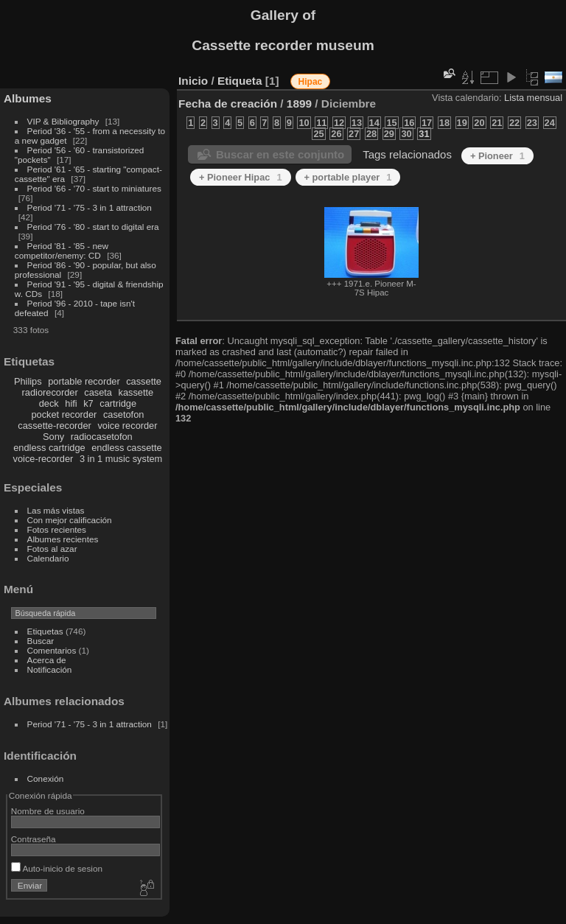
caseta (98, 392)
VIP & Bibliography (64, 121)
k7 (88, 403)
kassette (136, 392)
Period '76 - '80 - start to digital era (93, 227)
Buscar (41, 641)
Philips (28, 381)
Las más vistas (56, 510)
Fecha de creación (228, 104)
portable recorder (84, 381)
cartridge (118, 403)
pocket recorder (64, 414)
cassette (144, 381)
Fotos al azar (52, 549)
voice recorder (127, 426)
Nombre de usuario (48, 811)
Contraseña (34, 839)
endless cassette (126, 448)
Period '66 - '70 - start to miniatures (94, 188)
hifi (71, 403)
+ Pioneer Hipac (241, 177)
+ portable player (348, 177)
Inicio (193, 81)
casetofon (124, 414)
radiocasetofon (102, 437)
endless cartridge (49, 448)
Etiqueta (240, 81)
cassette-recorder (55, 426)
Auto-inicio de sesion (57, 868)
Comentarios (52, 650)
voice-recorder (43, 459)
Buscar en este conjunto (280, 154)
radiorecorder (50, 392)
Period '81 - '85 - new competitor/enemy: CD (62, 251)
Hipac (311, 82)
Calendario (48, 558)
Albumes (28, 98)
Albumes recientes (63, 539)
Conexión (46, 778)
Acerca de (47, 660)
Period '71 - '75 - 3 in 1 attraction (90, 207)
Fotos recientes (57, 529)
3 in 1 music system (121, 459)
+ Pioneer (497, 156)
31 (424, 134)
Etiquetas (45, 631)
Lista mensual (533, 98)
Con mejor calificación (70, 520)
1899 (299, 104)
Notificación (50, 669)
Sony (53, 437)
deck (49, 403)
